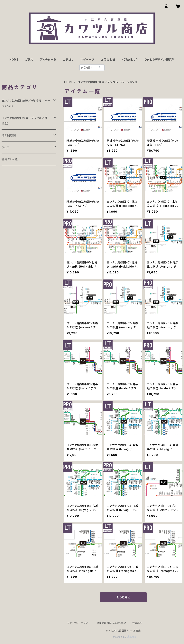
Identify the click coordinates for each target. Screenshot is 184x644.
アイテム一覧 (48, 60)
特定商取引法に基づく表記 (111, 623)
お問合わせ (108, 60)
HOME (14, 60)
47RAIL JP (130, 60)
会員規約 (137, 623)
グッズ (5, 147)
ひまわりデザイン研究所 (159, 60)
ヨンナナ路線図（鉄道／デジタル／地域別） (25, 121)
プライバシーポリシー (79, 623)
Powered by (123, 637)
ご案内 (29, 60)
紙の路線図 (9, 135)
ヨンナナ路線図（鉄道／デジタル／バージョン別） (26, 103)
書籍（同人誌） (10, 159)
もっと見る (123, 597)
